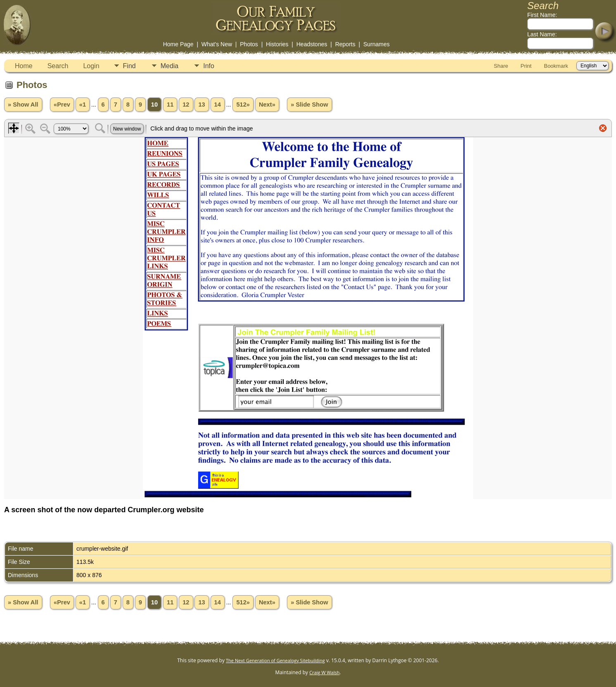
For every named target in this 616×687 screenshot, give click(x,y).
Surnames (377, 44)
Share (501, 66)
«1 (83, 105)
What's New (217, 44)
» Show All (23, 105)
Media (170, 66)
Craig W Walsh (324, 672)
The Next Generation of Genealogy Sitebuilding (275, 660)
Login (91, 66)
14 (218, 105)
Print (526, 66)
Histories (277, 44)
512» (243, 105)
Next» (267, 105)
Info (209, 66)
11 (170, 105)
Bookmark (556, 66)
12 (186, 105)
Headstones (312, 44)
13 (201, 105)
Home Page (178, 44)
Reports (345, 44)
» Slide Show (309, 105)
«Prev (62, 105)
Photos (249, 44)
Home (24, 66)
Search (58, 66)
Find (129, 66)
